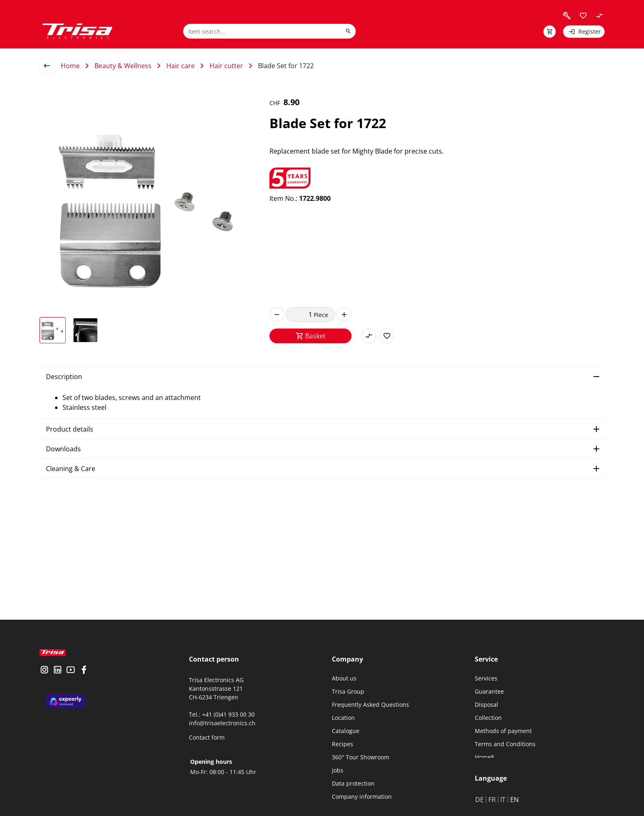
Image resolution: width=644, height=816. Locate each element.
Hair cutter (226, 66)
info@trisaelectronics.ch (222, 723)
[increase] (344, 315)
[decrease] (277, 315)
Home (70, 66)
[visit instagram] (44, 677)
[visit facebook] (84, 677)
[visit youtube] (71, 677)
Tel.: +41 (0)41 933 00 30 (222, 714)
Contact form (207, 737)
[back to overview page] (50, 66)
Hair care (181, 66)
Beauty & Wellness (123, 66)
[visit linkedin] (57, 677)
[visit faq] (567, 16)
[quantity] (300, 315)
